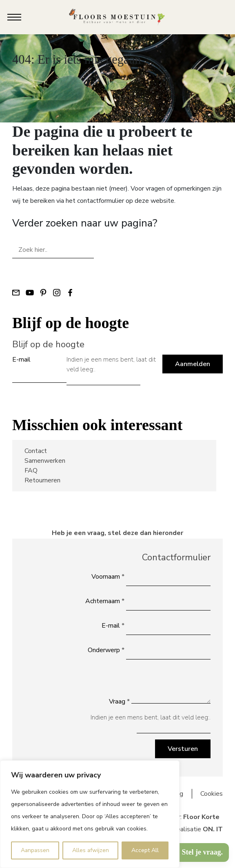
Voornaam (108, 577)
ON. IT (213, 829)
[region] (90, 814)
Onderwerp (106, 650)
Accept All (145, 850)
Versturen (183, 749)
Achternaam (105, 601)
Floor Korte (201, 817)
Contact (36, 451)
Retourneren (42, 480)
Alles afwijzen (91, 850)
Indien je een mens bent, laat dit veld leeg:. (111, 364)
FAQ (31, 471)
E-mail (21, 360)
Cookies (212, 794)
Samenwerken (45, 461)
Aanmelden (193, 364)
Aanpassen (35, 850)
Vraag (119, 702)
